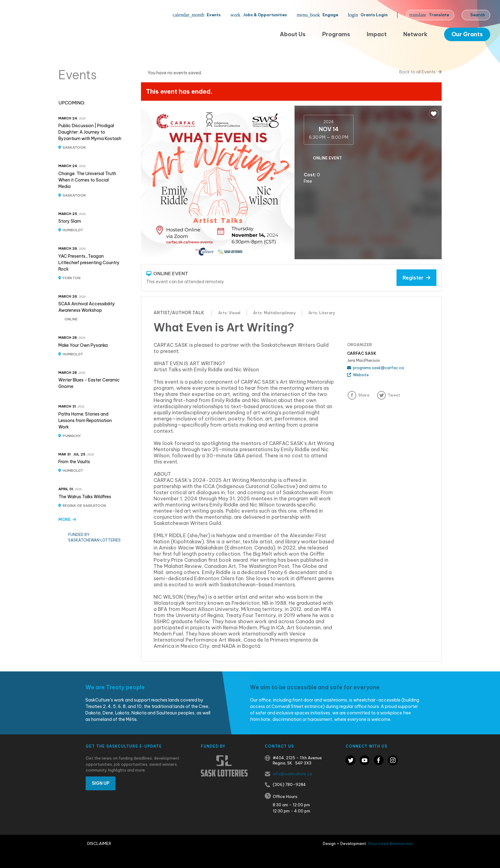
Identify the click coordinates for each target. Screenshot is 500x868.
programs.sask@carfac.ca (375, 368)
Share (364, 395)
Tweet (394, 395)
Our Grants (467, 34)
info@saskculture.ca (292, 774)
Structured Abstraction (390, 843)
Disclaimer (99, 843)
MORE (67, 519)
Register (416, 278)
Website (358, 375)
